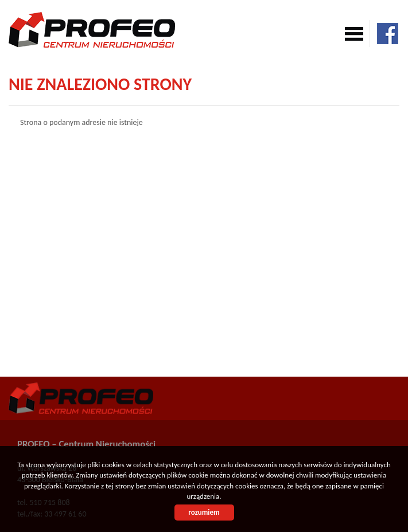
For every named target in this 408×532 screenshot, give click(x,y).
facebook (388, 34)
